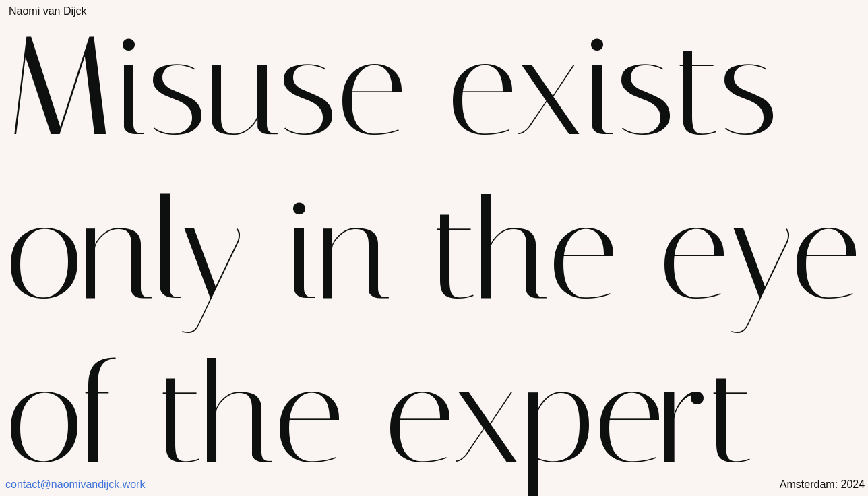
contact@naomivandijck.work (75, 484)
